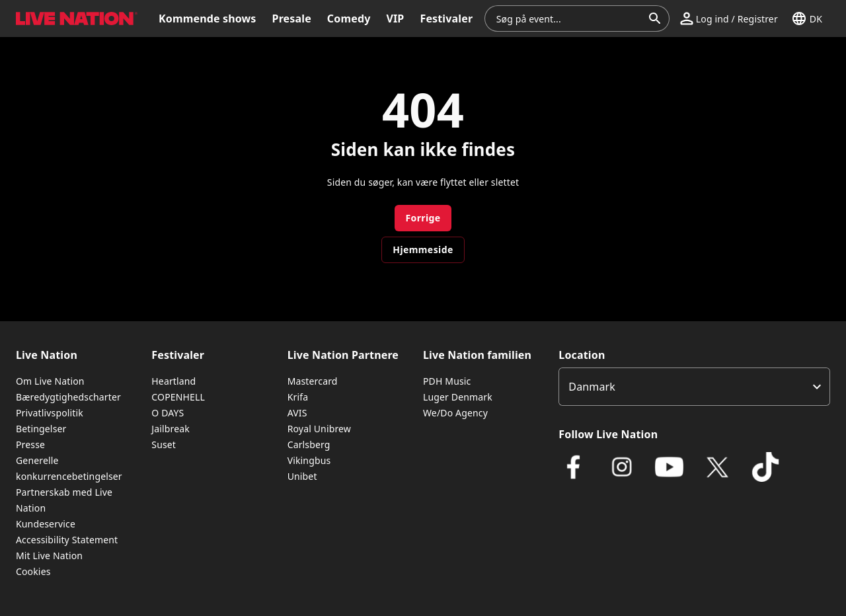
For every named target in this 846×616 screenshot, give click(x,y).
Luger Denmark (458, 397)
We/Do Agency (455, 413)
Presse (30, 444)
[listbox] (694, 387)
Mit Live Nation (49, 556)
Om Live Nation (50, 381)
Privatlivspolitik (50, 413)
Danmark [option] (592, 387)
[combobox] (569, 19)
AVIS (297, 413)
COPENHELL (178, 397)
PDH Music (447, 381)
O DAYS (168, 413)
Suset (164, 444)
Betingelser (41, 429)
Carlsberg (309, 444)
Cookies (33, 571)
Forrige (423, 218)
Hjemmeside (423, 250)
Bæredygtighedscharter (68, 397)
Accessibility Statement (67, 540)
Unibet (302, 476)
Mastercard (313, 381)
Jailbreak (171, 429)
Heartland (173, 381)
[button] (729, 19)
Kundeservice (46, 524)
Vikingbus (309, 460)
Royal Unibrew (319, 429)
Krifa (298, 397)
